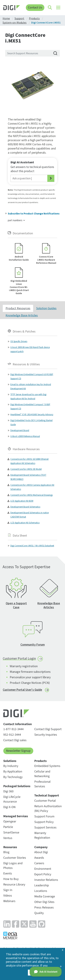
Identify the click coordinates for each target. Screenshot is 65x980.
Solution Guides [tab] (46, 308)
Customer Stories (15, 858)
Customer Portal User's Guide (22, 690)
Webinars (9, 901)
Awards (39, 858)
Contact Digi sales (15, 740)
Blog (6, 852)
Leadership (42, 885)
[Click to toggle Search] (50, 8)
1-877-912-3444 (13, 729)
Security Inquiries (46, 735)
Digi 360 (8, 791)
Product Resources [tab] (18, 308)
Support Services (45, 827)
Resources (10, 847)
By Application (13, 772)
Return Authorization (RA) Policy (48, 809)
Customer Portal (45, 801)
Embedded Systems (47, 766)
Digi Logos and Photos (13, 866)
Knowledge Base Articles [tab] (22, 315)
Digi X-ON (9, 807)
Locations (41, 891)
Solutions (10, 761)
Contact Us (35, 8)
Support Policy (44, 822)
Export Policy (43, 874)
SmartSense (11, 833)
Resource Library (14, 885)
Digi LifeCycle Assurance (12, 799)
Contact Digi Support (48, 729)
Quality (39, 913)
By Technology (13, 777)
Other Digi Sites (44, 902)
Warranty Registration (42, 835)
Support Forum (44, 816)
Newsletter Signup (18, 751)
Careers (39, 863)
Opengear (10, 821)
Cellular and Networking (42, 774)
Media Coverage (45, 896)
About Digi (41, 852)
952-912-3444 (12, 735)
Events (8, 873)
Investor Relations (46, 880)
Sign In (8, 890)
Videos (8, 896)
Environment (43, 869)
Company (41, 847)
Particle (8, 827)
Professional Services (42, 784)
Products (40, 761)
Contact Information (18, 724)
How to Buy (11, 879)
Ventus (8, 838)
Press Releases (44, 908)
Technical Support (47, 796)
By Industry (11, 766)
